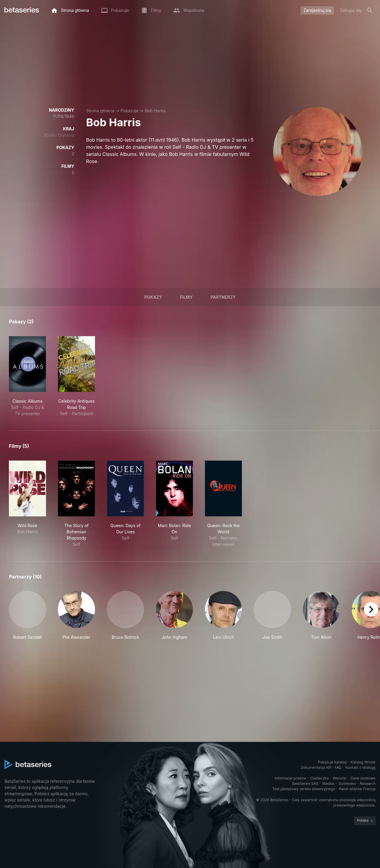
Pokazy (153, 297)
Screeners (347, 784)
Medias (328, 784)
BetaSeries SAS (305, 784)
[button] (27, 616)
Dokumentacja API (316, 767)
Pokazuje (129, 111)
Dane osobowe (363, 778)
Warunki (340, 778)
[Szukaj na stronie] (370, 10)
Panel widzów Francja (357, 789)
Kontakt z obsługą (361, 767)
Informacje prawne (290, 778)
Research (368, 784)
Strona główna (100, 111)
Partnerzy (223, 297)
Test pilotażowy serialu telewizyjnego (304, 789)
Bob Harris (155, 111)
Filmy (186, 297)
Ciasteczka (319, 778)
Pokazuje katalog (332, 762)
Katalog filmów (363, 762)
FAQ (338, 767)
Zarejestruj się (317, 10)
